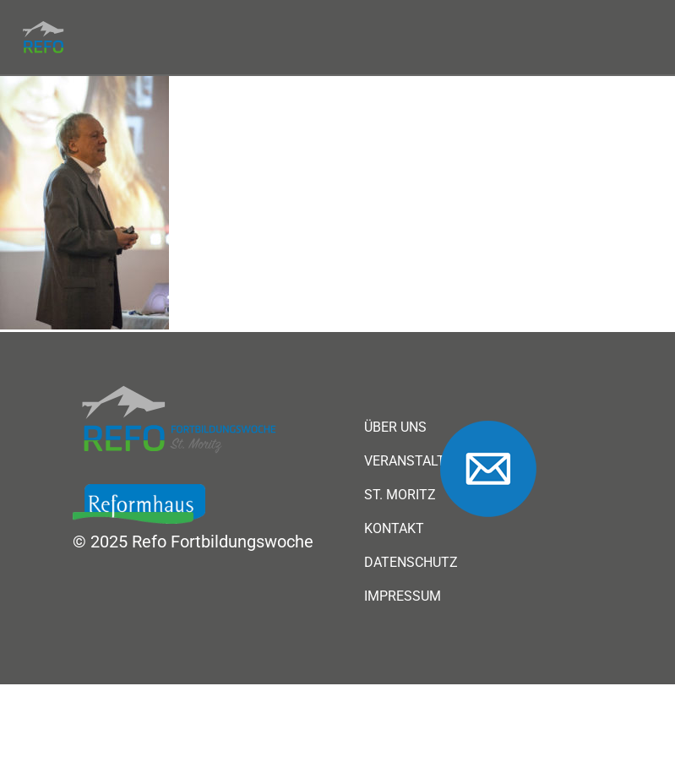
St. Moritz (400, 495)
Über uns (395, 427)
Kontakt (394, 529)
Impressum (403, 596)
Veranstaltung (418, 461)
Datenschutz (411, 563)
